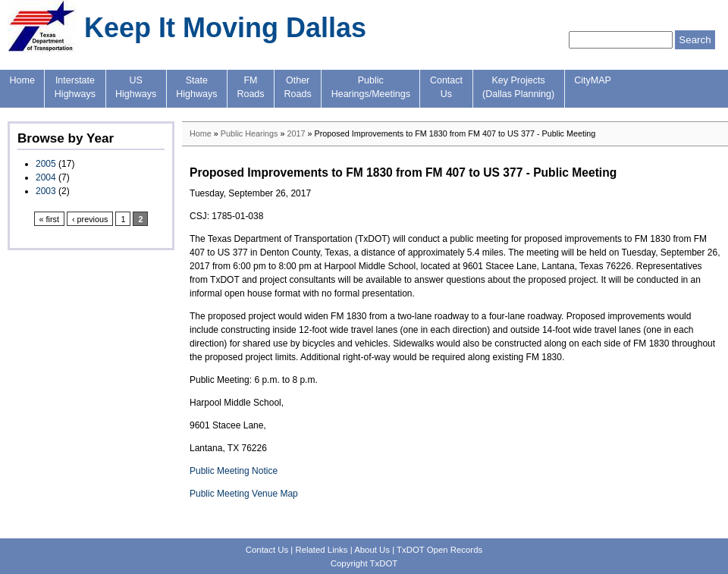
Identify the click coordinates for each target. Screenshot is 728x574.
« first (49, 219)
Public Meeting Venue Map (244, 494)
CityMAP (593, 80)
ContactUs (446, 87)
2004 (46, 177)
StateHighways (196, 87)
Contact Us (267, 550)
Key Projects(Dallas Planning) (518, 87)
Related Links (321, 550)
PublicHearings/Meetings (371, 87)
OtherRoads (298, 87)
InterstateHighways (75, 87)
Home (22, 80)
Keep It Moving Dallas (225, 28)
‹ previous (90, 219)
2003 (46, 191)
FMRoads (250, 87)
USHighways (136, 87)
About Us (372, 550)
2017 (296, 133)
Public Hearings (249, 133)
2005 (46, 164)
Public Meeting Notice (234, 471)
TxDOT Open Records (439, 550)
